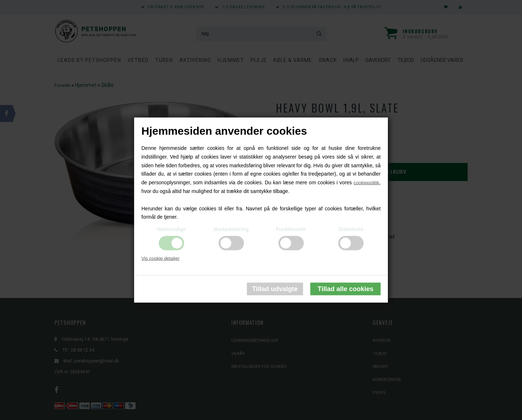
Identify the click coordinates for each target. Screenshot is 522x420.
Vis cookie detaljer (160, 258)
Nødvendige (171, 229)
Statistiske (351, 229)
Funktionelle (291, 229)
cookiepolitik (366, 183)
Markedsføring (231, 229)
